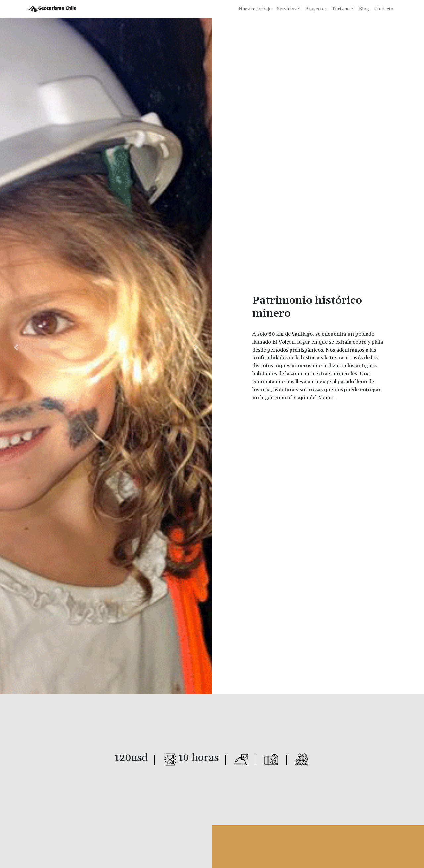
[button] (16, 347)
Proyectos (316, 9)
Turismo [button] (341, 9)
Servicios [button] (287, 9)
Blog (364, 9)
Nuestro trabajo (255, 9)
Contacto (384, 9)
